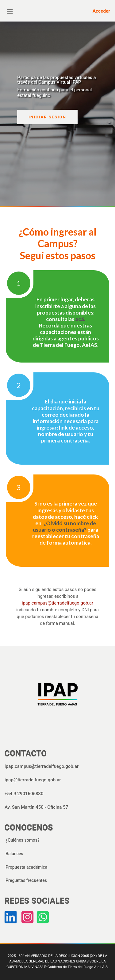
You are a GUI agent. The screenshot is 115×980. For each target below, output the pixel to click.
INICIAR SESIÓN (47, 117)
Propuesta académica (26, 867)
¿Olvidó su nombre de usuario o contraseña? (64, 526)
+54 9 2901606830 (24, 794)
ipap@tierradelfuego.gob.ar (33, 780)
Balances (14, 854)
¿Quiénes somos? (23, 840)
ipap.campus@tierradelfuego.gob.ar (57, 603)
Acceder (101, 11)
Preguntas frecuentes (26, 880)
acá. (80, 319)
